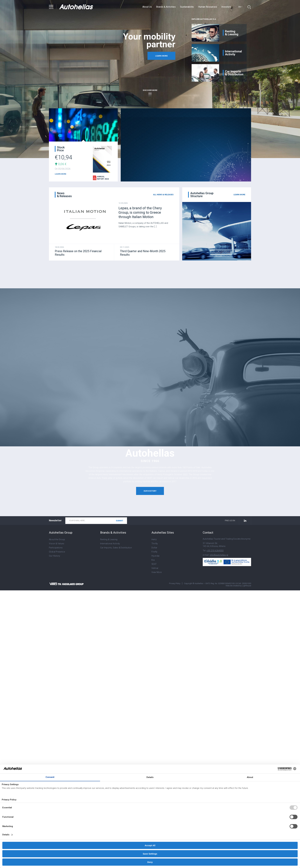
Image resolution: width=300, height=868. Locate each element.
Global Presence (57, 552)
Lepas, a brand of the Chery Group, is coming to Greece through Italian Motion (140, 212)
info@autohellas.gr (219, 555)
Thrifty (155, 544)
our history (150, 491)
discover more (150, 92)
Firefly (154, 552)
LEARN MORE (60, 174)
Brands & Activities (166, 7)
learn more (161, 56)
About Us (147, 7)
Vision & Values (57, 544)
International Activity (110, 544)
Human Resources (208, 7)
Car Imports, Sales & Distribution (116, 548)
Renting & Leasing (109, 539)
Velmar (155, 568)
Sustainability (187, 7)
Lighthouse (247, 586)
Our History (54, 556)
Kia (153, 560)
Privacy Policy (175, 583)
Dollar (154, 548)
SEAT (154, 564)
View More (157, 572)
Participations (56, 548)
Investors (226, 7)
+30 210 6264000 (215, 551)
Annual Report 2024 (103, 178)
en (240, 7)
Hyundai (155, 556)
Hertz (154, 539)
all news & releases (163, 195)
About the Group (57, 539)
